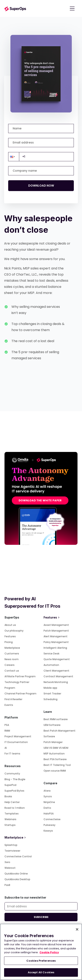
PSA (7, 725)
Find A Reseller (13, 699)
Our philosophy (14, 631)
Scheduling (51, 699)
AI (6, 748)
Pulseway (49, 825)
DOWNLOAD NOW (41, 186)
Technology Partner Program (17, 685)
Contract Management (58, 676)
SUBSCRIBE (41, 917)
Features (10, 636)
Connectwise (52, 819)
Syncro (48, 796)
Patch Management (56, 631)
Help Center (12, 802)
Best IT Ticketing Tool (57, 765)
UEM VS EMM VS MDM (56, 748)
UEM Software (52, 725)
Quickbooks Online (16, 874)
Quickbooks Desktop (17, 879)
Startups (10, 825)
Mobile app (50, 688)
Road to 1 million (15, 808)
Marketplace (12, 648)
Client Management (56, 671)
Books (8, 796)
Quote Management (57, 659)
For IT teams (12, 754)
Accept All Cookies (41, 972)
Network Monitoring (56, 682)
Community (12, 774)
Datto (47, 808)
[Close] (77, 929)
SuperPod (10, 785)
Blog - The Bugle (15, 779)
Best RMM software (56, 719)
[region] (41, 952)
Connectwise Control (18, 856)
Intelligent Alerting (55, 648)
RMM (7, 731)
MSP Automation (54, 754)
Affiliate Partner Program (20, 676)
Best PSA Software (55, 759)
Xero (7, 862)
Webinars (10, 819)
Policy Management (56, 642)
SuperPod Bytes (14, 791)
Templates (12, 814)
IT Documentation (16, 742)
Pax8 (7, 885)
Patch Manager (53, 742)
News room (12, 659)
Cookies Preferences (41, 961)
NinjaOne (49, 802)
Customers (12, 654)
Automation (51, 665)
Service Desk (51, 654)
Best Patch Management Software (60, 734)
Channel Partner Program (20, 694)
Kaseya (48, 831)
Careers (10, 665)
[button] (14, 157)
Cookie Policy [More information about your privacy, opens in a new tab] (49, 952)
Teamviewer (12, 851)
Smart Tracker (52, 694)
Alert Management (56, 636)
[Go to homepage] (15, 8)
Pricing (9, 642)
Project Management (18, 736)
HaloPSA (49, 814)
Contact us (12, 671)
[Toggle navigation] (72, 9)
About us (10, 625)
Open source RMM (55, 771)
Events (9, 705)
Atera (47, 791)
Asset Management (56, 625)
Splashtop (11, 845)
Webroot (10, 868)
